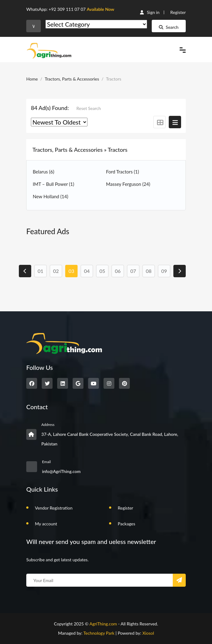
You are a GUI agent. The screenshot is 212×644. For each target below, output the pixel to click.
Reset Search (89, 108)
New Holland (51, 196)
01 (41, 271)
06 (118, 271)
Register (178, 12)
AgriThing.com (103, 624)
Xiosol (148, 633)
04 (87, 271)
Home (32, 79)
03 (72, 271)
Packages (127, 524)
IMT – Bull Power (53, 184)
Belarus (43, 172)
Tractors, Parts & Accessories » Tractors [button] (80, 150)
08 (149, 271)
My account (46, 524)
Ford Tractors (123, 172)
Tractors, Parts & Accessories (72, 79)
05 (102, 271)
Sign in (150, 12)
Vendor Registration (54, 508)
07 (133, 271)
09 (164, 271)
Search (169, 27)
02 (56, 271)
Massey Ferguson (128, 184)
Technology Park (99, 633)
